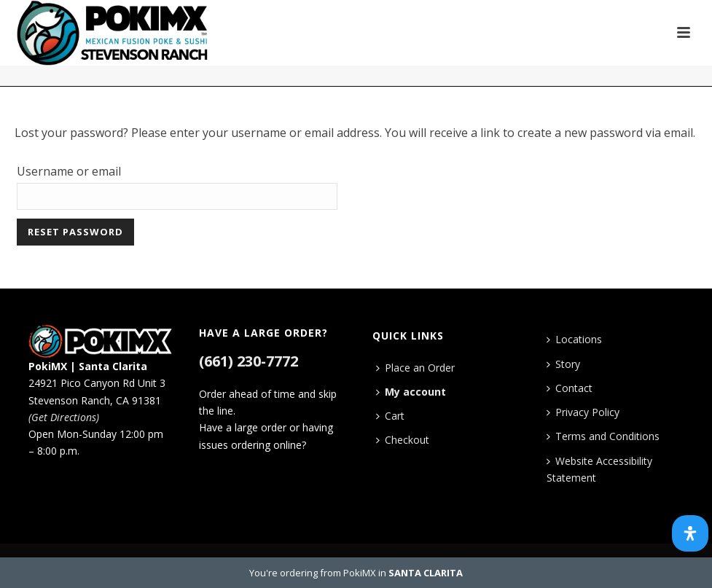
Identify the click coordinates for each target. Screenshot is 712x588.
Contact (570, 388)
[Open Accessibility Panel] (690, 533)
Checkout (403, 440)
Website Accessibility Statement (599, 469)
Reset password (75, 232)
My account (411, 392)
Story (563, 364)
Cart (390, 416)
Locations (574, 339)
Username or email (69, 171)
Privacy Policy (583, 412)
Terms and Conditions (603, 436)
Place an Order (415, 368)
